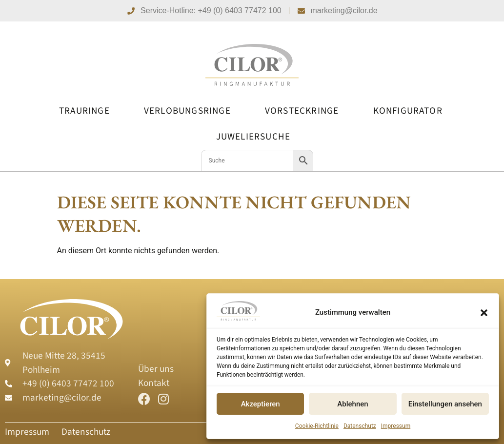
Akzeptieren (261, 404)
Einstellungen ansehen (445, 404)
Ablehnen (353, 404)
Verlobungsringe (187, 111)
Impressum (396, 426)
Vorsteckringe (302, 111)
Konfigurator (408, 111)
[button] (484, 313)
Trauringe (84, 111)
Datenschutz (360, 426)
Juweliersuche (253, 137)
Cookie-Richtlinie (317, 426)
